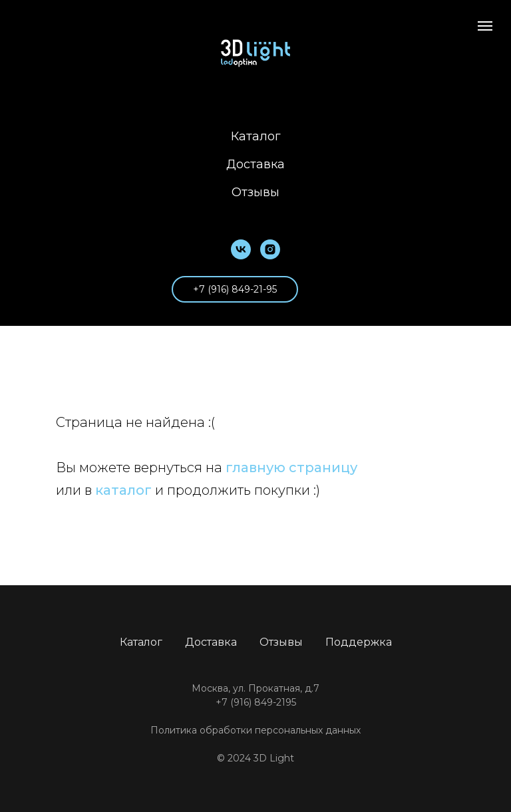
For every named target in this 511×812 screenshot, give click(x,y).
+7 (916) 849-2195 (256, 702)
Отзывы (255, 192)
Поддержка (359, 642)
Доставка (255, 164)
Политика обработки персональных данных (255, 730)
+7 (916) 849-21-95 (235, 289)
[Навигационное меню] (485, 26)
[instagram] (270, 249)
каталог (123, 490)
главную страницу (291, 468)
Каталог (256, 136)
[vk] (241, 249)
